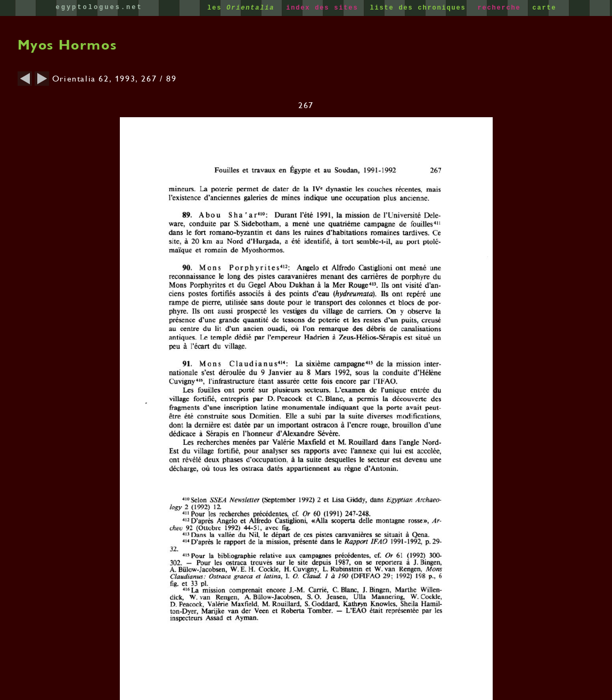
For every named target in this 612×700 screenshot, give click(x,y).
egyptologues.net (99, 7)
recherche (501, 8)
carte (544, 8)
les (243, 8)
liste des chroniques (420, 8)
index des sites (324, 8)
